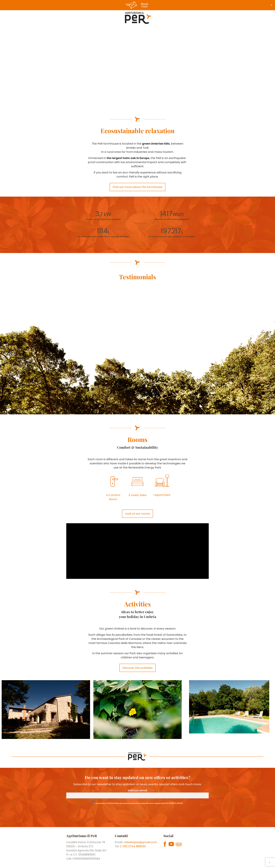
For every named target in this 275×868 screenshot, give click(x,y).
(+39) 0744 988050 (133, 846)
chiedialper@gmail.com (140, 842)
